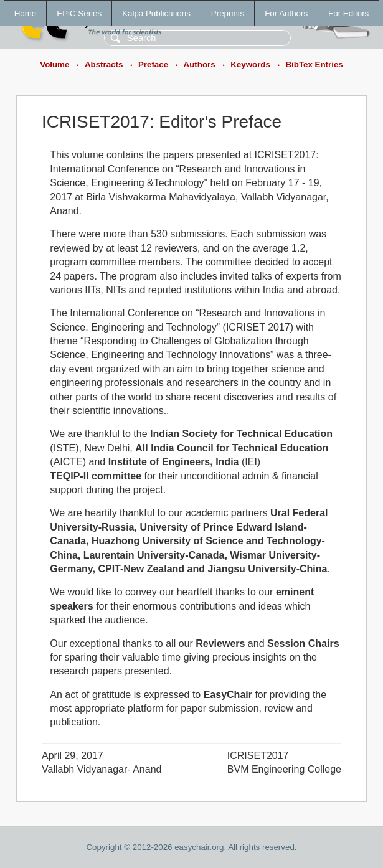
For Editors (348, 13)
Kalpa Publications (156, 13)
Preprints (228, 13)
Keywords (250, 64)
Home (26, 13)
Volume (54, 64)
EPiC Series (79, 13)
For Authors (286, 13)
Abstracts (104, 64)
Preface (153, 64)
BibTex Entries (314, 64)
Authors (200, 64)
